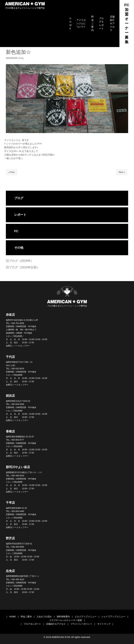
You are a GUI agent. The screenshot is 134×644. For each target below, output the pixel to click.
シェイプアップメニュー (113, 617)
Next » (122, 172)
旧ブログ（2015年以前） (23, 267)
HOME (12, 617)
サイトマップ (104, 624)
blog (21, 58)
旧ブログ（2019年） (20, 261)
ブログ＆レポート (32, 624)
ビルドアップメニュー (86, 617)
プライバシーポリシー (81, 624)
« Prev (12, 172)
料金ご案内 (26, 617)
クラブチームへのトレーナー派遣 (66, 620)
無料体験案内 (63, 617)
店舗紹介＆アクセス (56, 624)
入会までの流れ (44, 617)
